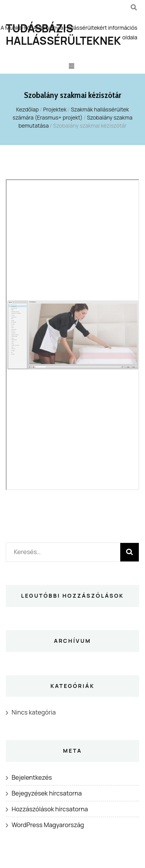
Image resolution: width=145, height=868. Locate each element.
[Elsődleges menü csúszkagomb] (72, 66)
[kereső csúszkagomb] (134, 7)
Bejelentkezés (32, 777)
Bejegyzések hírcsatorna (47, 793)
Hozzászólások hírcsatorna (50, 809)
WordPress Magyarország (48, 825)
